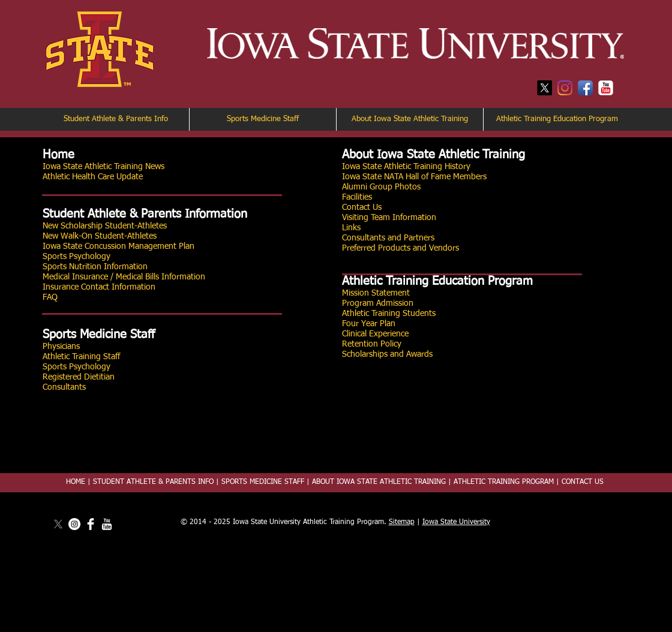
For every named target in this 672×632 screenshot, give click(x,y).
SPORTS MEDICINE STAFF (263, 482)
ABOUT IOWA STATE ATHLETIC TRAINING (378, 482)
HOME (76, 482)
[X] (544, 88)
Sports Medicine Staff (99, 335)
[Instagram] (565, 88)
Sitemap (402, 522)
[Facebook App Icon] (585, 88)
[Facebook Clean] (91, 524)
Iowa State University (456, 522)
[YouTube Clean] (107, 524)
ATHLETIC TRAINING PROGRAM (504, 482)
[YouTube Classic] (606, 88)
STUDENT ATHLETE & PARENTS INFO (153, 482)
